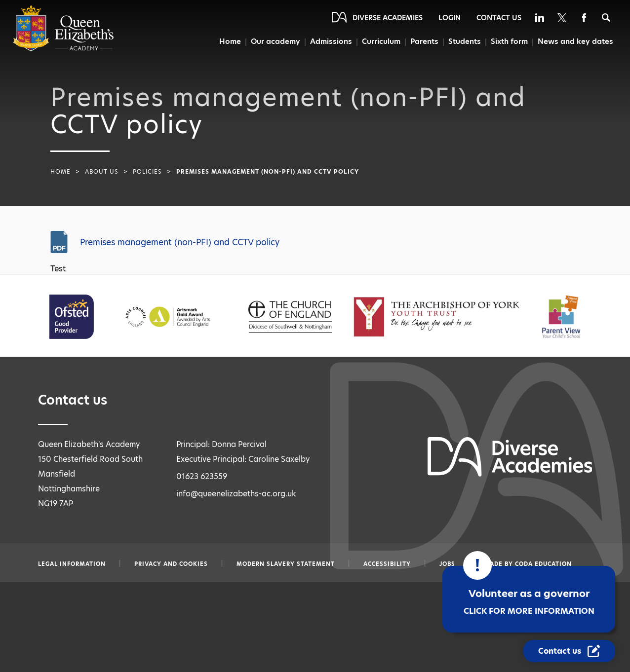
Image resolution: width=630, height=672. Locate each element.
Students (464, 41)
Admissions (329, 41)
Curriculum (379, 41)
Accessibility (387, 564)
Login (450, 18)
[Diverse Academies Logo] (63, 49)
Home (227, 41)
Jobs (447, 564)
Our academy (272, 41)
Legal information (72, 564)
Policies (147, 172)
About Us (102, 172)
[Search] (606, 18)
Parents (423, 41)
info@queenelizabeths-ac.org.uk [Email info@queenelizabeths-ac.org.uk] (236, 494)
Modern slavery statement (286, 564)
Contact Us (499, 18)
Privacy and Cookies (171, 564)
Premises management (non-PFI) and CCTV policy (180, 242)
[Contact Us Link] (569, 651)
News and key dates (576, 41)
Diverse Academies (388, 18)
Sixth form (509, 41)
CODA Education (543, 564)
